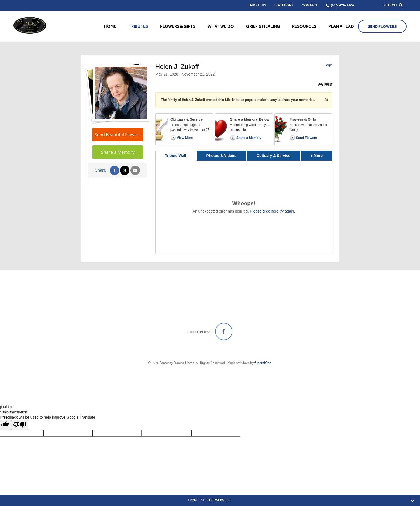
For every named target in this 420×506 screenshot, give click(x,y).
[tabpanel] (244, 207)
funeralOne (263, 363)
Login (328, 65)
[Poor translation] (20, 425)
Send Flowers (382, 27)
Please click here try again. (272, 211)
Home (110, 26)
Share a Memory (118, 152)
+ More (321, 154)
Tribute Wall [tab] (176, 156)
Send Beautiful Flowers (118, 135)
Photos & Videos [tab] (221, 156)
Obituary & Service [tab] (273, 156)
